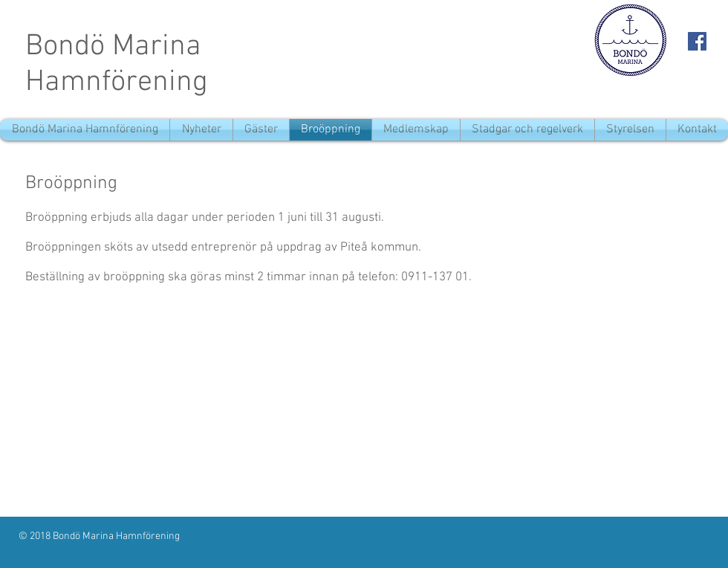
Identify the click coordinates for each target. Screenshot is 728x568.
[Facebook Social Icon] (697, 41)
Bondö (65, 47)
